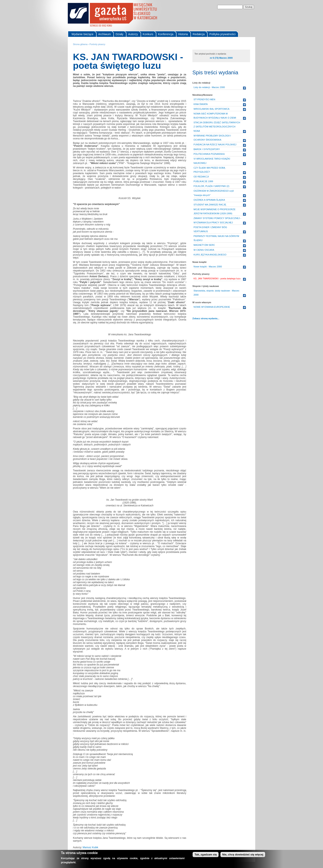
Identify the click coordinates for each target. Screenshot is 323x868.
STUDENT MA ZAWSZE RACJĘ (210, 205)
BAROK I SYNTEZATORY (207, 149)
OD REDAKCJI (201, 177)
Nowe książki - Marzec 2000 (208, 267)
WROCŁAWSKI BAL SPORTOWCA (212, 109)
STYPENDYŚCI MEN (204, 99)
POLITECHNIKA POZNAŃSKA (209, 154)
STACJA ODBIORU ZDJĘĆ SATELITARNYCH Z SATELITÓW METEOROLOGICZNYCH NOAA (217, 127)
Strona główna (80, 44)
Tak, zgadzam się (206, 855)
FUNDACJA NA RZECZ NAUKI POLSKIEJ (215, 144)
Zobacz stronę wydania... (206, 318)
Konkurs (148, 34)
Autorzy (133, 34)
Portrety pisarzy (97, 44)
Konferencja (166, 34)
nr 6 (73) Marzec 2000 (221, 58)
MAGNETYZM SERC (204, 245)
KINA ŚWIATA (201, 104)
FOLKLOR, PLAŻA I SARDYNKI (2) (212, 186)
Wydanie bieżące (83, 34)
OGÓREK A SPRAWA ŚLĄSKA (209, 200)
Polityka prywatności (222, 34)
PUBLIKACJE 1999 (203, 181)
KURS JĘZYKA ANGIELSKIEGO (210, 255)
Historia (183, 34)
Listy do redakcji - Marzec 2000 (209, 87)
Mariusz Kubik (90, 847)
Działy (119, 34)
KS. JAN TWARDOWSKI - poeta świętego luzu (217, 278)
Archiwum (105, 34)
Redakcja (199, 34)
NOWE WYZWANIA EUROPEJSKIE (212, 307)
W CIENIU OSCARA (204, 250)
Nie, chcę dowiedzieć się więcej (243, 855)
